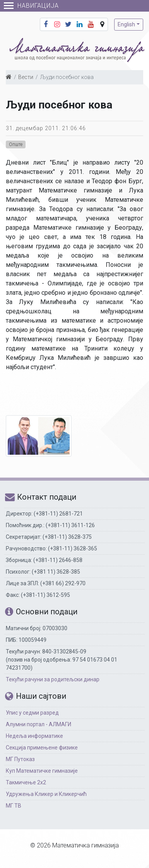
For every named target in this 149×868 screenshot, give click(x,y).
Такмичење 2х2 (26, 782)
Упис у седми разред (32, 713)
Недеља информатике (34, 736)
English (126, 24)
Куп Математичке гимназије (42, 771)
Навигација (31, 6)
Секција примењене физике (42, 748)
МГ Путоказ (20, 759)
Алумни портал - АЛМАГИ (39, 724)
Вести (26, 77)
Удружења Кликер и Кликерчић (46, 794)
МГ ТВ (14, 806)
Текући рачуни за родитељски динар (53, 679)
